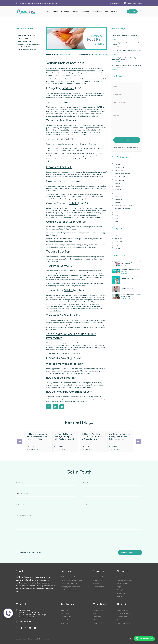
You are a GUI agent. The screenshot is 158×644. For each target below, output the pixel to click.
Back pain (96, 590)
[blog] (38, 441)
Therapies (76, 11)
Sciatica (96, 613)
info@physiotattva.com (135, 3)
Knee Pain (97, 583)
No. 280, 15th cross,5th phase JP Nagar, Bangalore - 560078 (38, 3)
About (48, 11)
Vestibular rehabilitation (69, 590)
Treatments (65, 11)
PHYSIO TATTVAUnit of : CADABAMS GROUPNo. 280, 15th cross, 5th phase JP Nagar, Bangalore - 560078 (33, 613)
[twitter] (21, 628)
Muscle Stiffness (99, 587)
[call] (8, 613)
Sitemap (120, 596)
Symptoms (86, 11)
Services (56, 11)
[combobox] (116, 103)
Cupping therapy (123, 610)
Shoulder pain (66, 617)
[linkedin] (35, 628)
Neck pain (64, 623)
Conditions (99, 604)
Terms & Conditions (35, 552)
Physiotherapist (122, 583)
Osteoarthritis (98, 610)
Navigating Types (27, 36)
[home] (26, 11)
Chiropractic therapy (124, 613)
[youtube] (30, 628)
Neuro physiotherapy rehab (70, 587)
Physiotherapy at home (69, 583)
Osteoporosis (98, 623)
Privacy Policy (122, 590)
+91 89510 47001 (115, 3)
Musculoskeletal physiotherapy (72, 580)
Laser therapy (122, 617)
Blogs (107, 11)
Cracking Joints (98, 577)
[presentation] (129, 130)
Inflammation (65, 620)
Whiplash (96, 620)
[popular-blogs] (127, 264)
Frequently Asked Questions (27, 49)
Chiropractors (122, 577)
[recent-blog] (127, 37)
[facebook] (17, 628)
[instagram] (26, 628)
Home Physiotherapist (125, 580)
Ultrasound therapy (124, 623)
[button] (97, 11)
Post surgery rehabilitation (70, 577)
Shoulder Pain (98, 580)
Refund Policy (122, 593)
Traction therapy (123, 620)
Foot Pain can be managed (56, 257)
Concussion (97, 617)
